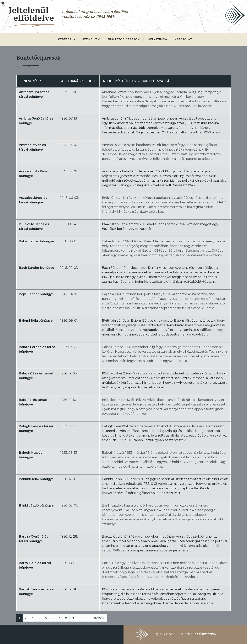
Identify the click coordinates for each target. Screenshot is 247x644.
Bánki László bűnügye (36, 505)
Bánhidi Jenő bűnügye (36, 479)
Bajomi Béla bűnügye (36, 321)
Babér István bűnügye (36, 241)
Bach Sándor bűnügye (37, 268)
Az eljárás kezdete (79, 81)
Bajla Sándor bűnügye (36, 294)
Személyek (91, 39)
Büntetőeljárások (124, 39)
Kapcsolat (183, 39)
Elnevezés (31, 81)
